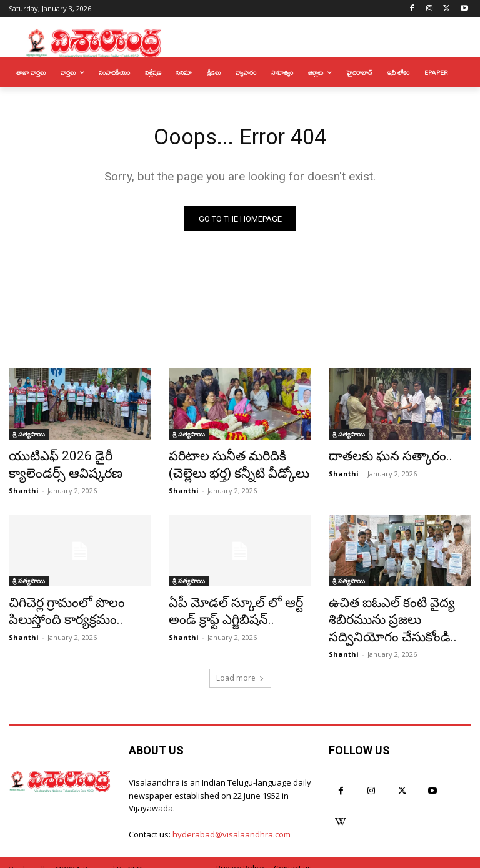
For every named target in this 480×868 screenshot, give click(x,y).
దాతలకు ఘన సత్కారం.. (379, 458)
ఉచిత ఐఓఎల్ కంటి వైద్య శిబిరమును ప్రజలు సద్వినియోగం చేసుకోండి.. (396, 612)
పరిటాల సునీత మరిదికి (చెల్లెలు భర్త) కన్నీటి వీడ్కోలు (233, 465)
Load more (240, 665)
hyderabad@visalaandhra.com (232, 822)
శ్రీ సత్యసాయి (29, 438)
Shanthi (24, 487)
